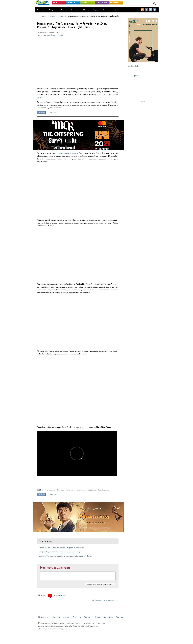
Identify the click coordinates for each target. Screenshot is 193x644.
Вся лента (41, 10)
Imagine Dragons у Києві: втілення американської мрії (60, 552)
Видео (96, 10)
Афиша (118, 10)
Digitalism (92, 490)
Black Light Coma (104, 490)
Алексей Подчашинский (53, 35)
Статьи (64, 10)
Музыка (53, 16)
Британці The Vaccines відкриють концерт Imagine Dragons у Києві (65, 556)
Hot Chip (61, 490)
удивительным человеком (68, 153)
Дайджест (53, 10)
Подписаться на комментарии (107, 600)
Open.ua (136, 76)
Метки (40, 490)
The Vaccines (50, 490)
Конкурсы (107, 10)
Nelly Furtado (81, 490)
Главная (43, 16)
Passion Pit (70, 490)
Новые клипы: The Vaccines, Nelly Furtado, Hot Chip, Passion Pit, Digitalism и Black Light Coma (98, 16)
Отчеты (86, 10)
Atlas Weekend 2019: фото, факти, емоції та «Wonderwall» (62, 548)
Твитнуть (53, 113)
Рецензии (75, 10)
